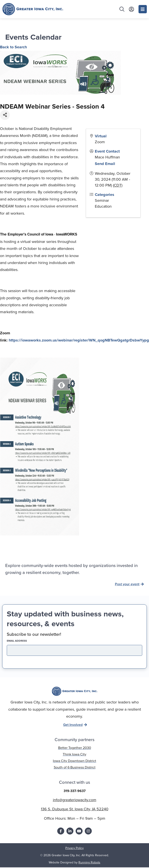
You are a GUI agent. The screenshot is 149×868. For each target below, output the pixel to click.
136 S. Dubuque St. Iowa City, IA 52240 (75, 809)
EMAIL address (24, 641)
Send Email (105, 164)
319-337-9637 (75, 791)
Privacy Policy (74, 848)
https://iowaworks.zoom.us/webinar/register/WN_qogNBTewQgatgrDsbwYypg (79, 340)
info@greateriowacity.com (75, 800)
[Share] (5, 115)
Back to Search (13, 47)
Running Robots (89, 862)
